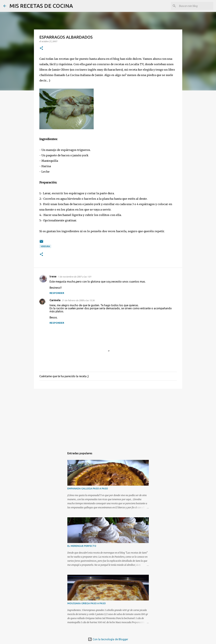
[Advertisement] (108, 418)
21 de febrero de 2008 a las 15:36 (78, 300)
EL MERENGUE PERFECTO (82, 546)
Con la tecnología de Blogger (108, 639)
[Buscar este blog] (195, 6)
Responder (57, 293)
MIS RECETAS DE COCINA (41, 6)
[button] (41, 48)
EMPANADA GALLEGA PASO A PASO (88, 489)
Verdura (45, 246)
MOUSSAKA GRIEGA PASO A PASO (87, 603)
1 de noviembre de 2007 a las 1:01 (75, 277)
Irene (53, 276)
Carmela (55, 300)
